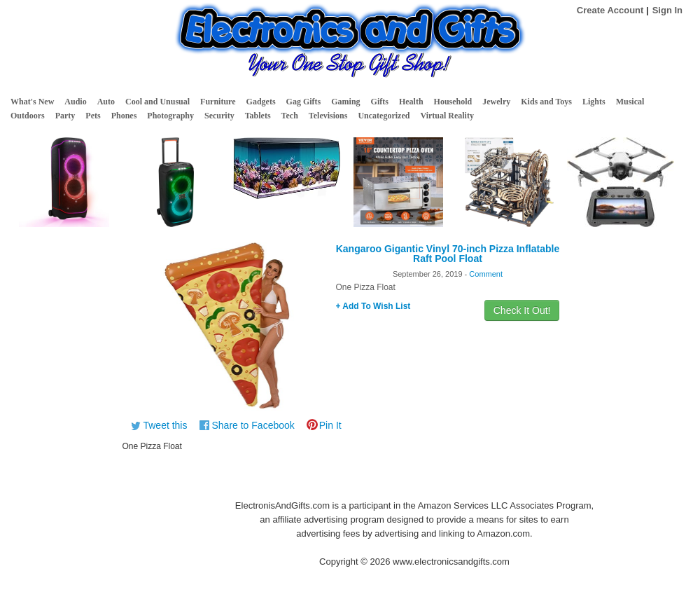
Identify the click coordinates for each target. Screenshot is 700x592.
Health (411, 102)
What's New (32, 102)
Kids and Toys (546, 102)
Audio (75, 102)
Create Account (610, 10)
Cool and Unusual (157, 102)
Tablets (258, 116)
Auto (106, 102)
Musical (630, 102)
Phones (124, 116)
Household (453, 102)
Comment (486, 274)
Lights (594, 102)
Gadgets (261, 102)
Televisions (328, 116)
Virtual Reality (447, 116)
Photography (170, 116)
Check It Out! (522, 310)
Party (65, 116)
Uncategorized (384, 116)
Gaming (345, 102)
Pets (93, 116)
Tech (290, 116)
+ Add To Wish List (373, 306)
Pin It (330, 425)
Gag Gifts (304, 102)
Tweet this (165, 425)
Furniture (218, 102)
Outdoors (28, 116)
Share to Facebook (253, 425)
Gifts (380, 102)
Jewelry (496, 102)
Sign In (667, 10)
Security (219, 116)
